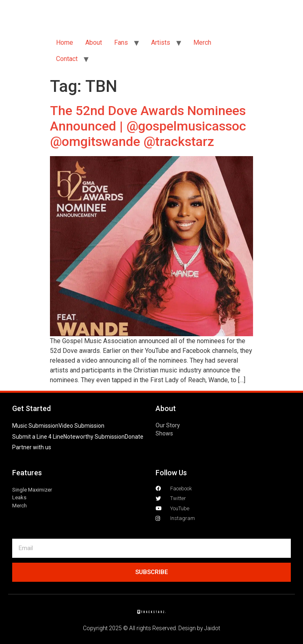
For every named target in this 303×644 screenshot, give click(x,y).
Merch (202, 42)
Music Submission (35, 426)
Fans (121, 42)
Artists (161, 42)
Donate (134, 437)
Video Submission (81, 426)
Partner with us (32, 447)
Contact (67, 59)
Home (65, 42)
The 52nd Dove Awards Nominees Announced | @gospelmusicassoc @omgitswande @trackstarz (148, 126)
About (94, 42)
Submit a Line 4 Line (38, 437)
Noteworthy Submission (94, 437)
